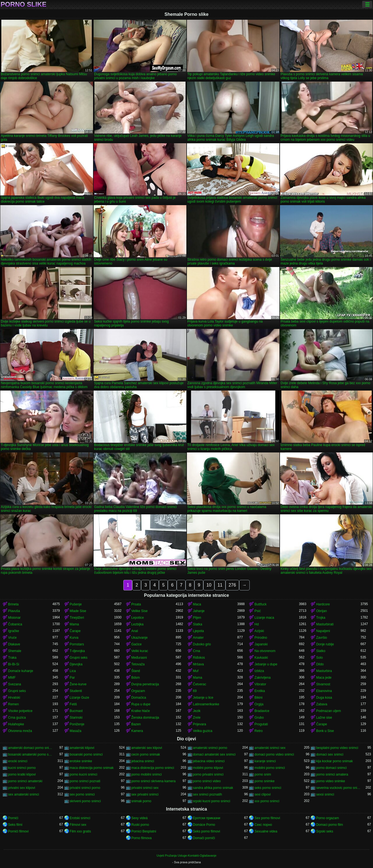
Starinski (76, 718)
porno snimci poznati (85, 781)
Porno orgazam (327, 818)
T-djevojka (77, 651)
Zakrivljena (262, 678)
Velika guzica (203, 731)
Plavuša (14, 611)
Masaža (76, 731)
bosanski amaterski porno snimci (30, 754)
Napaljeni (323, 631)
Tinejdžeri (77, 618)
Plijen (197, 618)
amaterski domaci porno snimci (30, 748)
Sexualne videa (266, 831)
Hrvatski (14, 698)
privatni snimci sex (145, 788)
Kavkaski (261, 658)
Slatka (198, 624)
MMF (12, 678)
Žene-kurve (78, 684)
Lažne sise (324, 718)
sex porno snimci (82, 794)
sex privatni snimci (145, 794)
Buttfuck (260, 604)
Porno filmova (142, 838)
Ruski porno (140, 825)
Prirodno (261, 638)
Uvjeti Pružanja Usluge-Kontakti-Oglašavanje (187, 856)
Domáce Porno (204, 825)
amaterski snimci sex (270, 748)
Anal (135, 631)
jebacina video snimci (209, 761)
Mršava (198, 664)
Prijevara (200, 724)
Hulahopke (16, 724)
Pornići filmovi (18, 831)
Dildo (320, 664)
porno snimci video (207, 781)
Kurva (74, 638)
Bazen (136, 724)
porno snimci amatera (332, 774)
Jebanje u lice (203, 698)
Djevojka (76, 664)
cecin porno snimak (146, 754)
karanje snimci (265, 761)
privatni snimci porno (85, 788)
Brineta (13, 604)
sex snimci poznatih (208, 794)
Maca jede (324, 678)
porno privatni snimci (208, 774)
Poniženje (77, 724)
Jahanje (199, 611)
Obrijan (321, 611)
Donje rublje (325, 644)
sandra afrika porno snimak (213, 788)
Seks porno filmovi (207, 831)
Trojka (321, 618)
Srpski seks (325, 831)
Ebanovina (324, 691)
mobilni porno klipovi (208, 768)
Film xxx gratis (80, 831)
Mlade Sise (78, 611)
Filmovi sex (78, 825)
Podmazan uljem (328, 711)
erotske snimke (81, 761)
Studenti (76, 691)
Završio (321, 638)
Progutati (261, 724)
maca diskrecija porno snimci (153, 768)
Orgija (259, 704)
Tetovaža (138, 664)
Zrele (197, 718)
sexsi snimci (325, 794)
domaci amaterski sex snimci (214, 754)
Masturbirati (325, 624)
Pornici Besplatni (144, 831)
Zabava (322, 704)
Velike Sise (140, 611)
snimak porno (141, 801)
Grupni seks (79, 658)
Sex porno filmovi (267, 818)
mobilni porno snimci (270, 768)
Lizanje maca (264, 618)
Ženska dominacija (145, 718)
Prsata (136, 604)
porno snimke (264, 781)
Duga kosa (324, 698)
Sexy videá (140, 818)
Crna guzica (17, 718)
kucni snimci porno (22, 768)
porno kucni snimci (83, 774)
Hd (256, 624)
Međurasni (139, 658)
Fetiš (73, 704)
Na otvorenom (265, 651)
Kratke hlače (141, 711)
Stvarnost (323, 684)
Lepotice (138, 618)
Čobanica (15, 624)
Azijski (259, 631)
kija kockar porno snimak (334, 761)
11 (220, 585)
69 (195, 691)
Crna (197, 651)
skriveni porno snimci (85, 801)
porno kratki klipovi (22, 774)
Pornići (13, 818)
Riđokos (199, 658)
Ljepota (198, 631)
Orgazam (138, 691)
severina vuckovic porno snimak (338, 788)
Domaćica (139, 698)
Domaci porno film (330, 825)
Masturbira (324, 671)
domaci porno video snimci (274, 754)
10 (209, 585)
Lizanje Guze (79, 698)
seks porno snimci (268, 788)
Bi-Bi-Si (14, 664)
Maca (197, 604)
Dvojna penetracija (145, 684)
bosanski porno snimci (86, 754)
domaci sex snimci (330, 754)
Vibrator (260, 684)
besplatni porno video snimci (337, 748)
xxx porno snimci (267, 801)
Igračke (13, 631)
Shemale (15, 651)
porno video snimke (331, 781)
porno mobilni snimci (147, 774)
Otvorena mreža (20, 731)
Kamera (137, 731)
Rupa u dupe (141, 704)
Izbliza (259, 671)
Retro (258, 731)
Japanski (261, 644)
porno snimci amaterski (25, 781)
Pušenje (76, 604)
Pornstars (77, 644)
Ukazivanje (140, 638)
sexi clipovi (262, 794)
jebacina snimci (143, 761)
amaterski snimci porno (210, 748)
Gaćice (137, 644)
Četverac (200, 684)
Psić (258, 611)
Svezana (15, 684)
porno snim (263, 774)
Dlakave (14, 644)
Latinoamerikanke (206, 704)
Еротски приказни (207, 818)
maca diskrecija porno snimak (92, 768)
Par (72, 678)
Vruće (12, 638)
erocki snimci (18, 761)
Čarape (75, 631)
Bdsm (136, 678)
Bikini (258, 698)
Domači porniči (204, 838)
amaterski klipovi (82, 748)
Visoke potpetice (20, 711)
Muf (196, 671)
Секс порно (263, 825)
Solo (319, 658)
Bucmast (76, 711)
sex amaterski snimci (23, 794)
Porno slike (23, 4)
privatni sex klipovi (22, 788)
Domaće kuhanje (21, 671)
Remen (13, 704)
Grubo (259, 718)
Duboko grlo (202, 644)
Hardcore (323, 604)
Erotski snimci (80, 818)
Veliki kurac (140, 651)
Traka (12, 658)
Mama (74, 624)
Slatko (321, 651)
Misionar (14, 618)
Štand (136, 671)
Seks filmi (15, 825)
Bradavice (262, 711)
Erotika (260, 691)
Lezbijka (137, 624)
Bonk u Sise (325, 731)
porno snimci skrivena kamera (153, 781)
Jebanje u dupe (266, 664)
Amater (198, 638)
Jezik (197, 711)
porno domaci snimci (331, 768)
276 (232, 585)
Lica (73, 671)
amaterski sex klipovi (147, 748)
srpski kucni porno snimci (212, 801)
